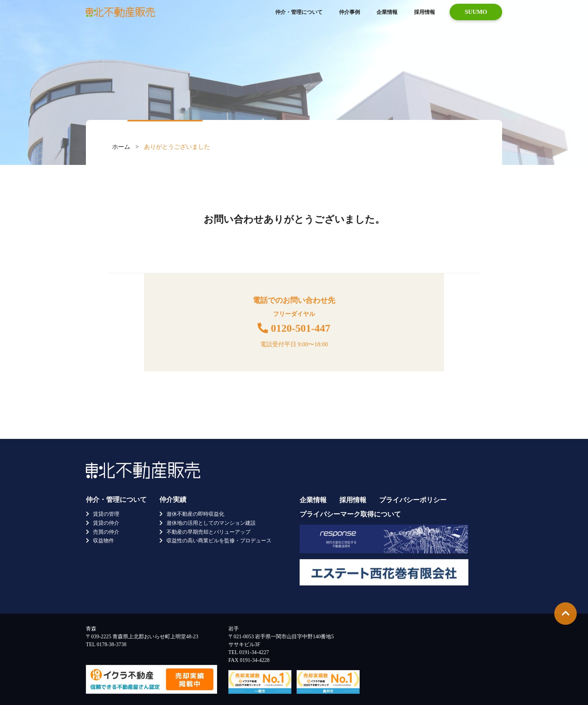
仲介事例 (349, 12)
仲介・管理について (299, 12)
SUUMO (476, 12)
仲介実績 (173, 500)
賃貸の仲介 (106, 523)
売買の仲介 (106, 532)
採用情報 (424, 12)
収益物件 (103, 541)
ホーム (121, 147)
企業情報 (387, 12)
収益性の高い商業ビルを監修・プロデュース (219, 541)
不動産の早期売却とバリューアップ (208, 532)
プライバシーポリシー (413, 500)
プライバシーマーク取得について (350, 514)
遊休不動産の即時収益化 (195, 514)
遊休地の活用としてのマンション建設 (211, 523)
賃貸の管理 (106, 514)
